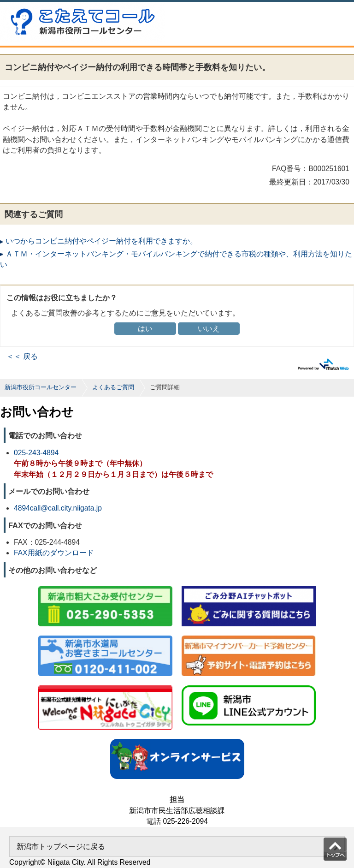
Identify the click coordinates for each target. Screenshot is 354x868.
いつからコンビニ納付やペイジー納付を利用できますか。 (101, 241)
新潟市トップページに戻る (61, 847)
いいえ (209, 329)
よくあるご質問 (113, 387)
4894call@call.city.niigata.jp (58, 508)
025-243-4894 (36, 453)
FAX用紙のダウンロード (54, 553)
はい (145, 329)
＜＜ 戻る (22, 356)
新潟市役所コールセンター (41, 387)
